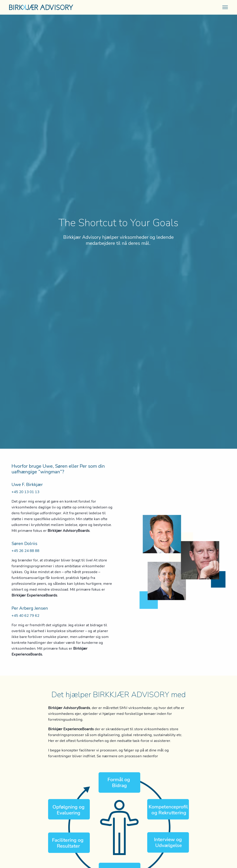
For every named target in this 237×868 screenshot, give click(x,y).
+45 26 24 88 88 (25, 551)
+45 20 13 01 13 (25, 492)
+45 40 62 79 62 (25, 616)
